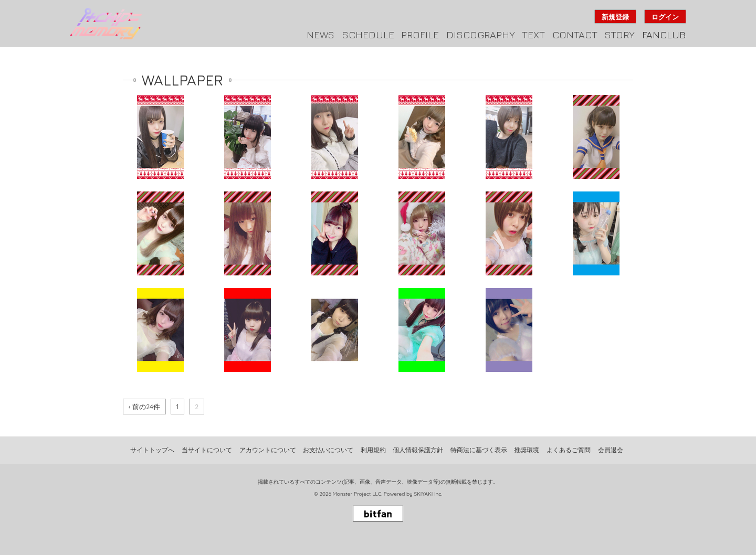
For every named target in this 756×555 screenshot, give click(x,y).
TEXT (533, 35)
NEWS (321, 35)
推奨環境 (527, 450)
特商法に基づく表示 (479, 450)
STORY (619, 35)
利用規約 (373, 450)
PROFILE (420, 35)
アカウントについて (268, 450)
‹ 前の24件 (144, 407)
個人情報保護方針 (418, 450)
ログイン (665, 17)
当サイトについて (207, 450)
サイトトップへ (152, 450)
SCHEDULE (368, 35)
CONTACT (575, 35)
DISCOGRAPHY (481, 35)
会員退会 (611, 450)
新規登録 (615, 17)
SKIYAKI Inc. (428, 494)
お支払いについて (328, 450)
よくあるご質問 (569, 450)
